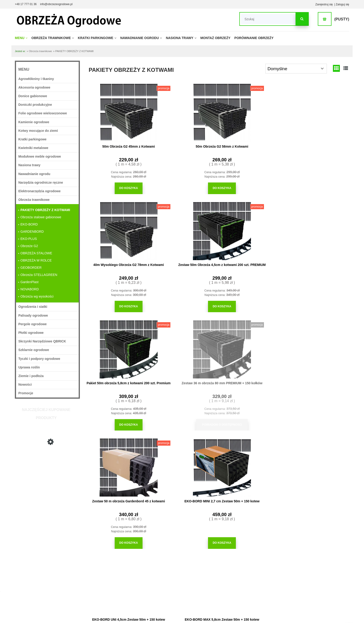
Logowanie (182, 566)
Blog (238, 585)
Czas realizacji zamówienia (73, 566)
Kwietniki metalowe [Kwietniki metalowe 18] (33, 148)
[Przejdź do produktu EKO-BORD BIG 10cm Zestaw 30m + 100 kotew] (318, 346)
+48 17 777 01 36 (26, 4)
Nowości (25, 384)
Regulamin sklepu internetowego (136, 585)
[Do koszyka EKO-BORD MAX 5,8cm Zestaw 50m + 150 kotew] (183, 413)
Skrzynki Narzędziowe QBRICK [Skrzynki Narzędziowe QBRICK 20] (42, 341)
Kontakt (299, 598)
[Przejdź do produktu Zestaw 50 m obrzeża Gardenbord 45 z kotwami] (250, 229)
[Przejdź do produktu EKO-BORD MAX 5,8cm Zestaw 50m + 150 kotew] (183, 346)
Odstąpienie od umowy (71, 591)
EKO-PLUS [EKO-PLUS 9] (29, 239)
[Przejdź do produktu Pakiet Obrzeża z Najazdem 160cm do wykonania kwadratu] (116, 455)
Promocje (26, 393)
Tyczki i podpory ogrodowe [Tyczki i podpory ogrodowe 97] (39, 359)
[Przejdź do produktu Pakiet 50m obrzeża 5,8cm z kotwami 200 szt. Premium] (116, 229)
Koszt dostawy (66, 585)
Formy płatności (67, 579)
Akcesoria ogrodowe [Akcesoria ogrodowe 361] (34, 87)
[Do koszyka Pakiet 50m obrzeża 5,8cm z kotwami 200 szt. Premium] (116, 304)
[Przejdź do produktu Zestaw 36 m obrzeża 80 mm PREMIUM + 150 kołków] (183, 229)
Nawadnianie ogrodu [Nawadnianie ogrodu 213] (34, 174)
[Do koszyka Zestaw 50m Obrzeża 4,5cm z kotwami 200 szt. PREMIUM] (318, 187)
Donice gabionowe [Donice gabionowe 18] (33, 96)
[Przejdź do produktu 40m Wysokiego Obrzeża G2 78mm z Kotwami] (47, 472)
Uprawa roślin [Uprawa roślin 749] (29, 367)
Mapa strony (302, 585)
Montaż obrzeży (245, 572)
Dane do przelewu (306, 591)
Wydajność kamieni (247, 566)
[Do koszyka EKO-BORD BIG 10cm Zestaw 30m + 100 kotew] (318, 413)
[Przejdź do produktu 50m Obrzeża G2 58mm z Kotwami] (183, 112)
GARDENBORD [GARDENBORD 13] (32, 232)
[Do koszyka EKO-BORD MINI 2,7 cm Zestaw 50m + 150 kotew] (318, 304)
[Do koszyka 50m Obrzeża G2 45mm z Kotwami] (116, 187)
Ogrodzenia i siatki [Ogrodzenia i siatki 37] (33, 307)
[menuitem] (23, 38)
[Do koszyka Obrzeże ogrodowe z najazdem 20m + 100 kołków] (183, 522)
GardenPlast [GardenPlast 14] (29, 282)
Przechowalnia (185, 579)
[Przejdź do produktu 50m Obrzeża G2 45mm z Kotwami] (116, 112)
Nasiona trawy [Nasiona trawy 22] (29, 165)
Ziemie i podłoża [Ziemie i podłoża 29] (31, 376)
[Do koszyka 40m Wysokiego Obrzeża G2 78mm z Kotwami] (250, 187)
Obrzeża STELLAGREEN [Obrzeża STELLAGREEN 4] (39, 275)
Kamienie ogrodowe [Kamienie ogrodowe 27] (34, 122)
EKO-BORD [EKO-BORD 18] (29, 224)
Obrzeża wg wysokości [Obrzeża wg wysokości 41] (37, 296)
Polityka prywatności (129, 579)
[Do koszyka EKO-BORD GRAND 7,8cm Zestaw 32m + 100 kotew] (250, 413)
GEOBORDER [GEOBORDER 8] (31, 268)
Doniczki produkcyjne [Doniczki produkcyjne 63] (35, 105)
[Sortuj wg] (296, 69)
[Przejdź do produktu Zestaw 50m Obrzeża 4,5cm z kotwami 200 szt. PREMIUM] (318, 112)
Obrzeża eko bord (305, 572)
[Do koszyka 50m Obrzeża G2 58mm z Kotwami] (183, 187)
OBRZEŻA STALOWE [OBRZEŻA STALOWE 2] (36, 253)
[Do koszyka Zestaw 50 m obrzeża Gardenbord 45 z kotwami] (250, 304)
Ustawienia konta (186, 585)
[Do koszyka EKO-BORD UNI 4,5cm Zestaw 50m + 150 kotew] (116, 413)
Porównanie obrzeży (248, 579)
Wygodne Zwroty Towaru (72, 572)
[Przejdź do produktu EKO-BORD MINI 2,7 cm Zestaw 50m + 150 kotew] (318, 229)
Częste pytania (125, 572)
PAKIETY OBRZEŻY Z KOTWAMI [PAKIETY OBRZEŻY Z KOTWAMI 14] (45, 210)
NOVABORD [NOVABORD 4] (30, 289)
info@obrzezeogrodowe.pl (56, 4)
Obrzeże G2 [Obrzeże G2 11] (29, 246)
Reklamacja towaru (68, 598)
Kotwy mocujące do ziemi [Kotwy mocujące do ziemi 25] (38, 131)
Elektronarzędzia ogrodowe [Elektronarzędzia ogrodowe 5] (39, 191)
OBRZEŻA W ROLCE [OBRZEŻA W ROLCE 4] (36, 260)
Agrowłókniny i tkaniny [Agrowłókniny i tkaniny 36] (36, 79)
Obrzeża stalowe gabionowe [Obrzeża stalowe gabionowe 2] (41, 217)
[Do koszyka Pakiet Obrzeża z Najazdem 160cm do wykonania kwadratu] (116, 522)
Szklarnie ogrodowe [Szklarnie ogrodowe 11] (34, 350)
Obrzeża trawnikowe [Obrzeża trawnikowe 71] (34, 200)
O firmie (299, 566)
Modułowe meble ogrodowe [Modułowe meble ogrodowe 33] (40, 156)
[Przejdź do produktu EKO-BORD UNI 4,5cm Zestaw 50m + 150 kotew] (116, 346)
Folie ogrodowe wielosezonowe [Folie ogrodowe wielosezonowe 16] (43, 113)
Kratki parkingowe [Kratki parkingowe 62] (32, 139)
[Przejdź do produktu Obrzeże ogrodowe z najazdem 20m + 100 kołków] (183, 455)
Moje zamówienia (186, 572)
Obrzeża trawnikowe (307, 579)
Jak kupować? (125, 566)
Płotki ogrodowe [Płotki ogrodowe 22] (31, 333)
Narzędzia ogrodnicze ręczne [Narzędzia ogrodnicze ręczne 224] (41, 182)
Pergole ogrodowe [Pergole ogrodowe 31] (32, 324)
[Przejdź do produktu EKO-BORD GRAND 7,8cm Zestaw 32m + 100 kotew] (250, 346)
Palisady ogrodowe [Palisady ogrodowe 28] (33, 315)
